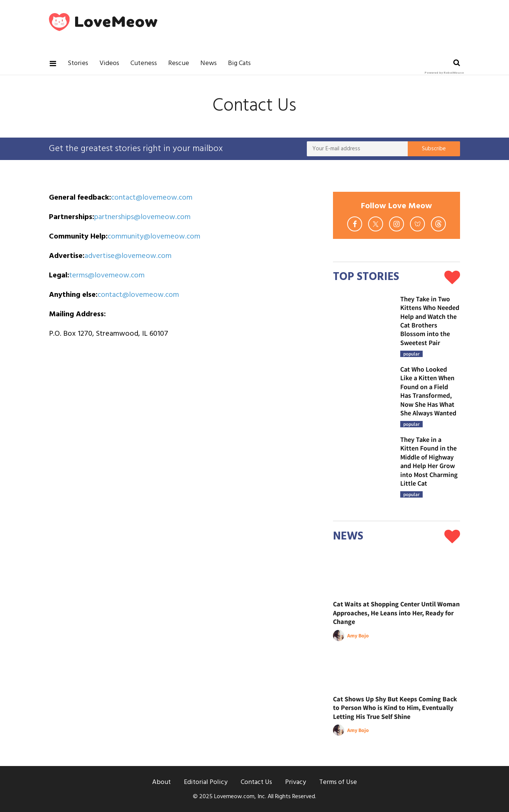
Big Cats (239, 63)
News (209, 63)
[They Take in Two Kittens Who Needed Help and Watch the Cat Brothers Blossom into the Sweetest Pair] (363, 325)
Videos (109, 63)
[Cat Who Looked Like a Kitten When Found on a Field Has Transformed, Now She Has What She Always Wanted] (363, 395)
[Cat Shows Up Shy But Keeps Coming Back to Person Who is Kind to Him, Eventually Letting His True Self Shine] (397, 670)
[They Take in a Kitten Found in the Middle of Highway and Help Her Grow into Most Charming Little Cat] (363, 465)
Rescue (179, 63)
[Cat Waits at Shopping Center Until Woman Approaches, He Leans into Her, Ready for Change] (397, 575)
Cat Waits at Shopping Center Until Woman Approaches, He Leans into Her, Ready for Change (396, 613)
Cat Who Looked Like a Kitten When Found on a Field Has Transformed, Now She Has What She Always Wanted (428, 391)
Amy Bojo (358, 636)
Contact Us (256, 782)
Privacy (296, 782)
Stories (78, 63)
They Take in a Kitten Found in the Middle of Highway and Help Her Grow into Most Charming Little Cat (429, 461)
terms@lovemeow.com (107, 276)
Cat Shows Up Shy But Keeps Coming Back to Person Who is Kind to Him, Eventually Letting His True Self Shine (395, 708)
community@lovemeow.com (154, 237)
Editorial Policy (206, 782)
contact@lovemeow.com (152, 198)
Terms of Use (338, 782)
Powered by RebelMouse (444, 73)
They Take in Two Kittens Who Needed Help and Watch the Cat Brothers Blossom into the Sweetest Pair (430, 321)
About (161, 782)
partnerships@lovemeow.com (142, 217)
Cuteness (144, 63)
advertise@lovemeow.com (128, 256)
